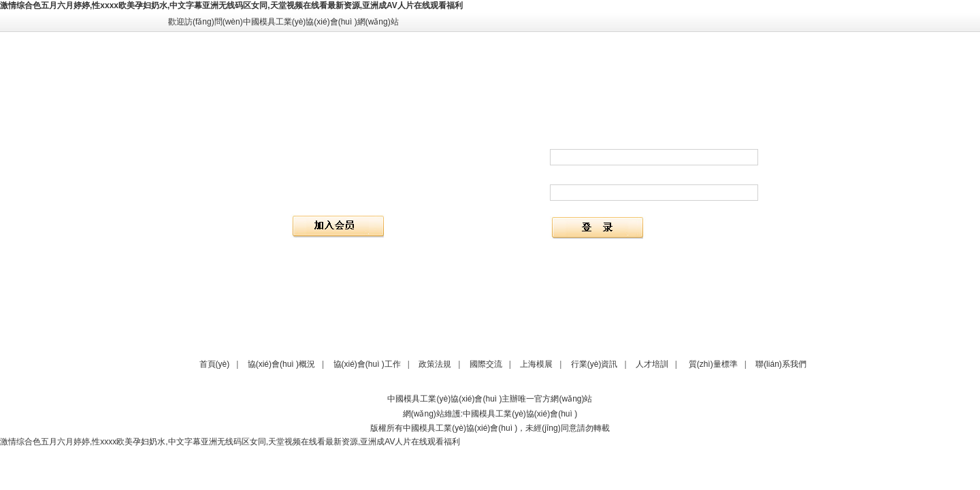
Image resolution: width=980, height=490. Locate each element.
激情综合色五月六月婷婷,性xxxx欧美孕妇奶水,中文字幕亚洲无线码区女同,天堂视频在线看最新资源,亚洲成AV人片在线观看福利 (231, 5)
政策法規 (435, 364)
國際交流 (486, 364)
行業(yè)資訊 (594, 364)
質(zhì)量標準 (713, 364)
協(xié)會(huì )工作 (367, 364)
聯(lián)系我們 (781, 364)
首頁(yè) (215, 364)
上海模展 (536, 364)
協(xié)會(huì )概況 (281, 364)
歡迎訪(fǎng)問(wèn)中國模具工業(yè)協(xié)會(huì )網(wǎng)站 (283, 22)
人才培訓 (652, 364)
